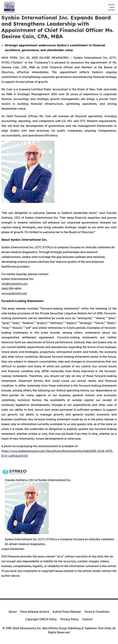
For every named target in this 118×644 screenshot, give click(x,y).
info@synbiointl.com (15, 284)
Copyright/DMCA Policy (41, 619)
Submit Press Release (67, 612)
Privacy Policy (69, 619)
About (13, 612)
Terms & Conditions (97, 612)
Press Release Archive (35, 612)
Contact (87, 619)
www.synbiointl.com (14, 293)
